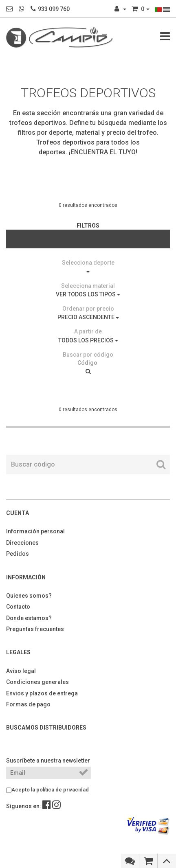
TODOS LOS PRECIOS (88, 340)
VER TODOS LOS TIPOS (88, 294)
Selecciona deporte (88, 263)
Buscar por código (88, 355)
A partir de (88, 331)
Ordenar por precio (88, 309)
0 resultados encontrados (88, 205)
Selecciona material (88, 286)
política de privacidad (63, 790)
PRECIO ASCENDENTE (88, 317)
